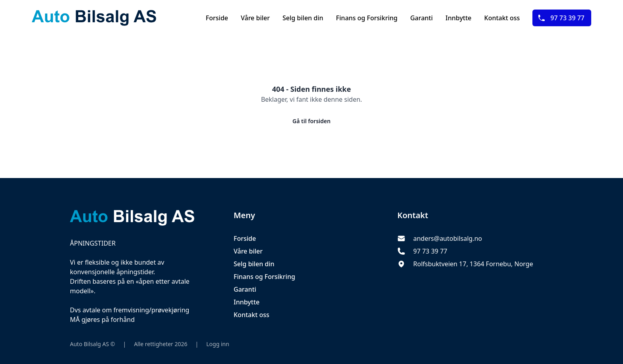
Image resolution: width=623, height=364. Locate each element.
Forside (217, 18)
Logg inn (218, 344)
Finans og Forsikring (367, 18)
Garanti (421, 18)
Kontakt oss (502, 18)
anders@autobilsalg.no (448, 238)
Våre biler (255, 18)
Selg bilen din (303, 18)
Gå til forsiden (311, 121)
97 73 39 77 (561, 18)
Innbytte (458, 18)
